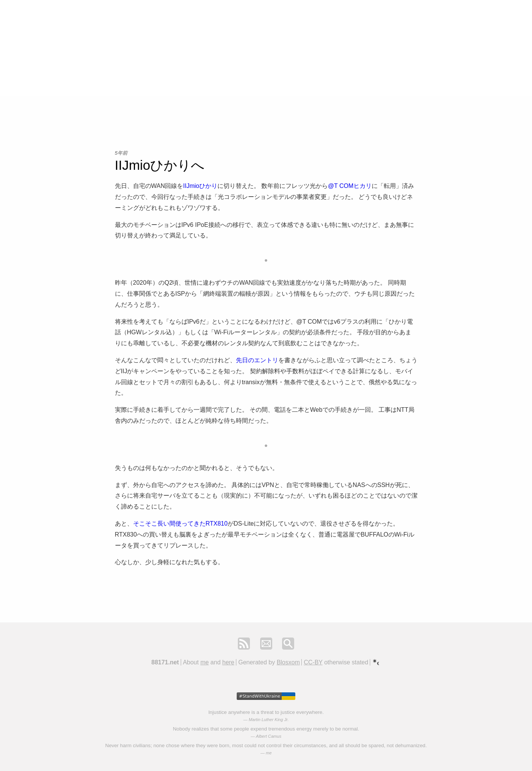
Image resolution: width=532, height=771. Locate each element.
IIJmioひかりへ (160, 165)
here (228, 662)
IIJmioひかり (200, 186)
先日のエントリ (257, 360)
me (205, 662)
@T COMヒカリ (350, 186)
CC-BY (313, 662)
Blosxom (288, 662)
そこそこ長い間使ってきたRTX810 (180, 524)
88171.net (165, 662)
